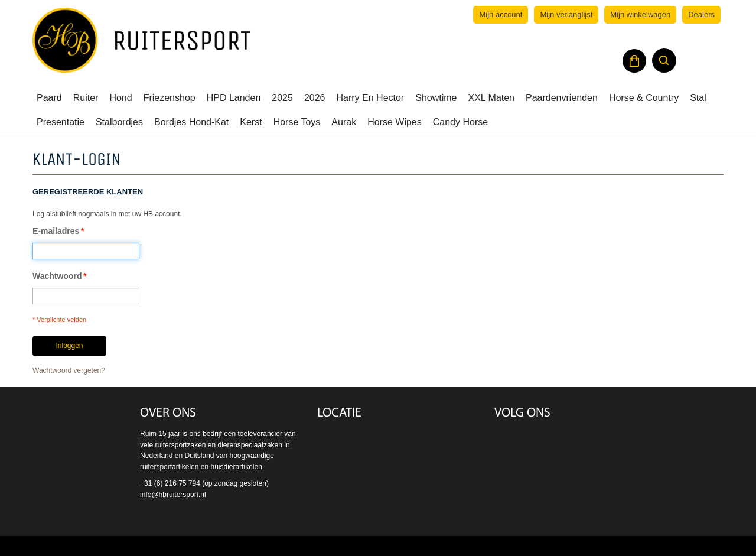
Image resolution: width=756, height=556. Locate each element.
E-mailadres (56, 231)
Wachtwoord (57, 276)
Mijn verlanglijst (566, 14)
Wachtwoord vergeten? (69, 370)
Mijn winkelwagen (640, 14)
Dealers (701, 14)
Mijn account (501, 14)
